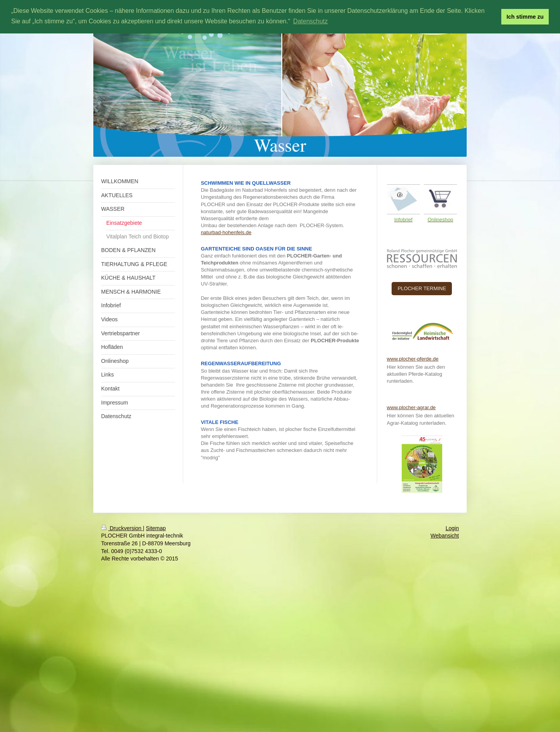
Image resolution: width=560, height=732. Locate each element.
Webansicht (445, 536)
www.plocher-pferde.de (413, 359)
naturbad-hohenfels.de (226, 232)
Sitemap (156, 528)
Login (452, 528)
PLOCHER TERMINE (422, 288)
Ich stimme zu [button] (525, 17)
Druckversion (122, 528)
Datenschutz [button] (311, 21)
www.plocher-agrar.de (411, 407)
